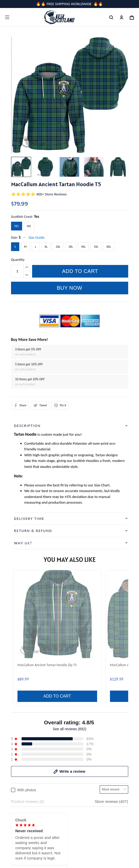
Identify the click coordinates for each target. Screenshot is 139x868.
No (29, 226)
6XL (109, 247)
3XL (71, 247)
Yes (36, 217)
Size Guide (36, 237)
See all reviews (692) (69, 566)
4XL (83, 247)
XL (46, 247)
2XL (58, 247)
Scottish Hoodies (86, 461)
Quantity (18, 260)
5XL (96, 247)
